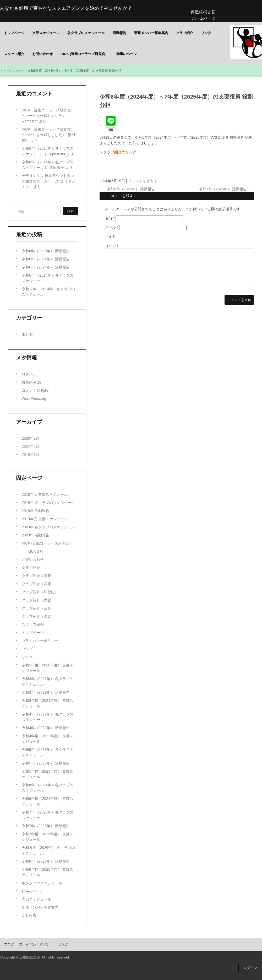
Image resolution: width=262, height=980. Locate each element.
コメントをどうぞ (143, 181)
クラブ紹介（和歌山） (40, 592)
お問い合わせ (42, 54)
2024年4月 (31, 446)
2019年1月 (31, 455)
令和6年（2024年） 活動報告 (129, 189)
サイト (110, 236)
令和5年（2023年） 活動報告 (46, 763)
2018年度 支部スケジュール (45, 494)
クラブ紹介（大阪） (38, 600)
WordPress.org (34, 399)
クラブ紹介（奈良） (38, 608)
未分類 (27, 334)
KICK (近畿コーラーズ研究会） (84, 54)
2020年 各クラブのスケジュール (48, 527)
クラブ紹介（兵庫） (38, 584)
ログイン (29, 374)
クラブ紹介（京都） (38, 576)
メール (111, 227)
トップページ (14, 33)
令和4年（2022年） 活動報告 (46, 728)
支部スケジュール (46, 33)
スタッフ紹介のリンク (118, 152)
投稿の (32, 382)
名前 (110, 218)
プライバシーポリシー (40, 641)
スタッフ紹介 (14, 54)
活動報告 (119, 33)
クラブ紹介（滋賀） (38, 616)
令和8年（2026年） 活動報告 (46, 251)
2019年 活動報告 (36, 511)
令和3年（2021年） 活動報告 (46, 692)
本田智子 (57, 168)
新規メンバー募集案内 (151, 33)
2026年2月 (31, 438)
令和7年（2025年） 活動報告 (225, 189)
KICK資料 (36, 551)
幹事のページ (127, 54)
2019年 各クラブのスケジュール (48, 503)
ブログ (27, 649)
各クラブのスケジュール (86, 33)
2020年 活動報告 (36, 535)
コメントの (35, 390)
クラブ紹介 (185, 33)
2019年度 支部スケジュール (45, 519)
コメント (112, 246)
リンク (206, 33)
